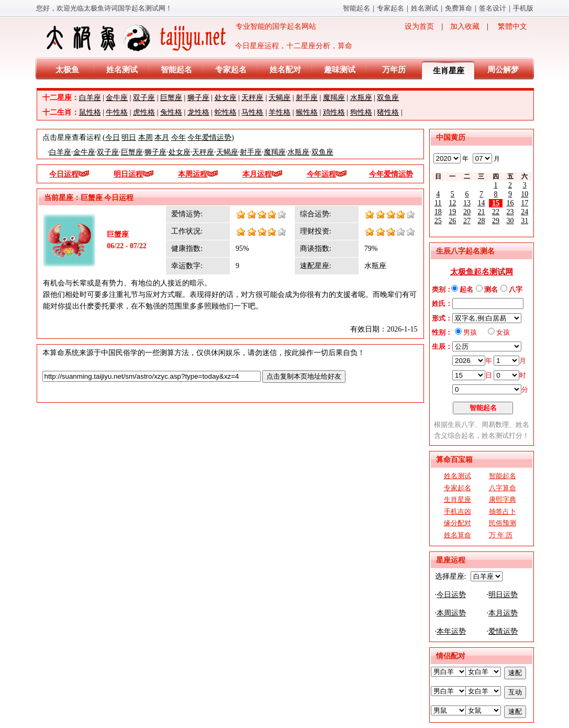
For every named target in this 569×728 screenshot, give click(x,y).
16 (510, 203)
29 (496, 221)
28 (481, 221)
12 (452, 203)
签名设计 (493, 8)
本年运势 (451, 631)
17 (525, 203)
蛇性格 (226, 112)
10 (525, 194)
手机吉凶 (458, 511)
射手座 (307, 98)
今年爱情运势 (209, 137)
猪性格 (388, 112)
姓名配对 (285, 70)
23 (510, 212)
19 (452, 212)
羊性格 (280, 112)
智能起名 (356, 8)
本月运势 (503, 613)
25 (438, 221)
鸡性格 (334, 112)
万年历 (394, 70)
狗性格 (361, 112)
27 (467, 221)
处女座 (226, 98)
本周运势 (451, 613)
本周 (146, 137)
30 (510, 221)
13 (467, 203)
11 (438, 203)
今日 (113, 137)
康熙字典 (503, 499)
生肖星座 (449, 71)
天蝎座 (280, 98)
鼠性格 (90, 112)
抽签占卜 (503, 511)
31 (525, 221)
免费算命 (459, 8)
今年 (178, 137)
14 (481, 203)
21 (481, 212)
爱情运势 (503, 631)
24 (525, 212)
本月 (162, 137)
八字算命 (503, 488)
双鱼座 (388, 98)
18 (438, 212)
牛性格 (117, 112)
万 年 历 (501, 535)
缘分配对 (458, 523)
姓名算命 (458, 535)
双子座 (144, 98)
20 (467, 212)
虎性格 (144, 112)
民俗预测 (503, 523)
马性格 (252, 112)
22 (496, 212)
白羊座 (90, 98)
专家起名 (391, 8)
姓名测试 (425, 8)
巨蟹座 (171, 98)
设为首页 (419, 26)
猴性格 (307, 112)
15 (496, 203)
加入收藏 (465, 26)
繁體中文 (512, 26)
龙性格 (198, 112)
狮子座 (198, 98)
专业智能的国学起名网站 (180, 38)
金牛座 (117, 98)
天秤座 (252, 98)
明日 (129, 137)
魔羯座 (334, 98)
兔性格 (171, 112)
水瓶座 (361, 98)
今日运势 (451, 595)
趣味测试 (340, 70)
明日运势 (503, 595)
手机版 (523, 8)
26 (452, 221)
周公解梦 (503, 70)
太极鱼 (67, 70)
